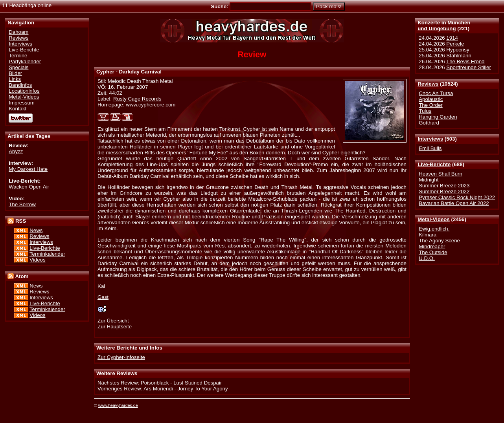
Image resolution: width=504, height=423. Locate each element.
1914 (452, 38)
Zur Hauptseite (115, 327)
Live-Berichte (434, 164)
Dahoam (18, 32)
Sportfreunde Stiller (469, 67)
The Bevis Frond (465, 61)
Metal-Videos (434, 219)
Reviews (428, 84)
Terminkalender (47, 254)
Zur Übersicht (113, 321)
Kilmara (428, 235)
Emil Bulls (430, 148)
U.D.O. (427, 258)
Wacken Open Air (29, 187)
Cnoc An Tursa (436, 93)
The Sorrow (22, 204)
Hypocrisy (458, 50)
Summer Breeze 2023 (444, 186)
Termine (18, 56)
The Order (430, 105)
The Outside (433, 252)
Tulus (425, 111)
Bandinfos (20, 85)
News (36, 230)
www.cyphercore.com (151, 105)
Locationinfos (24, 91)
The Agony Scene (439, 241)
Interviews (430, 139)
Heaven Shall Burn (441, 174)
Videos (37, 260)
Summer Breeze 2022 (444, 191)
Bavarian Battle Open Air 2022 (454, 203)
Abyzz (16, 151)
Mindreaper (432, 246)
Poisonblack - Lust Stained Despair (181, 383)
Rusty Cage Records (137, 99)
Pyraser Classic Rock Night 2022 (457, 197)
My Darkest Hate (28, 169)
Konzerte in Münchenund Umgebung (444, 26)
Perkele (455, 44)
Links (15, 79)
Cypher (105, 72)
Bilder (15, 73)
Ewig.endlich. (434, 229)
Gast (103, 297)
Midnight (429, 180)
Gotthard (429, 123)
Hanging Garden (438, 117)
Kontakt (17, 109)
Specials (18, 67)
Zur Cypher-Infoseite (121, 357)
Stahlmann (459, 56)
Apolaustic (431, 99)
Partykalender (25, 61)
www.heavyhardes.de (118, 405)
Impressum (22, 103)
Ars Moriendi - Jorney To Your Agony (186, 389)
